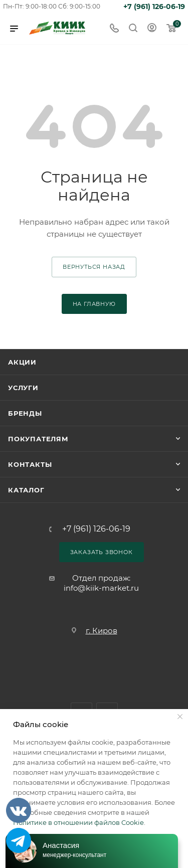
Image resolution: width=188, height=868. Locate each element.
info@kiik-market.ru (101, 588)
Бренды (25, 413)
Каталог (26, 490)
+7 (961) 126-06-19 (154, 7)
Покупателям (38, 439)
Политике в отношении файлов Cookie (78, 822)
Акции (22, 362)
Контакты (30, 464)
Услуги (23, 388)
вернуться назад (94, 267)
